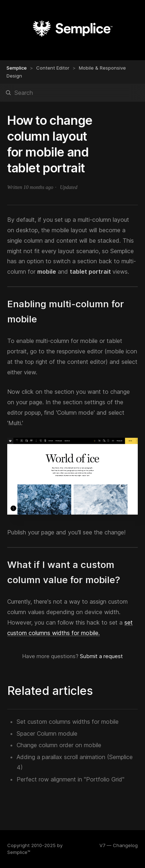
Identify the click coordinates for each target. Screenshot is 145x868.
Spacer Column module (47, 733)
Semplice (17, 68)
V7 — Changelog (119, 845)
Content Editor (53, 68)
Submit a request (101, 656)
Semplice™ (19, 852)
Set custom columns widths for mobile (68, 722)
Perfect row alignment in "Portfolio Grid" (71, 779)
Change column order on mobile (59, 745)
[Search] (72, 93)
